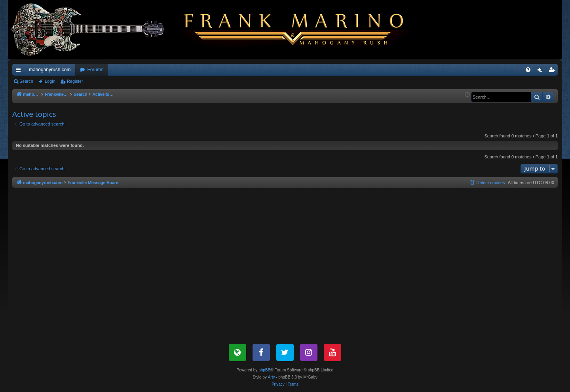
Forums (95, 70)
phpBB (264, 370)
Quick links (20, 71)
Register (75, 81)
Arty (272, 377)
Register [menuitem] (554, 71)
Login (50, 81)
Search (26, 81)
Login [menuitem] (542, 71)
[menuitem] (528, 70)
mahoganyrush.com (50, 70)
